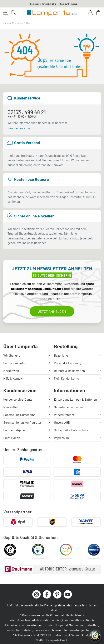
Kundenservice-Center (18, 399)
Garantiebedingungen (68, 407)
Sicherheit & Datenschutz (71, 430)
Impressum (61, 438)
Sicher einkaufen (15, 363)
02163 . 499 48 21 (27, 112)
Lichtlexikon (12, 438)
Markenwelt (11, 371)
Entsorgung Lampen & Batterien (75, 399)
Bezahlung (61, 355)
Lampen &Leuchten (13, 23)
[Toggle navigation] (6, 13)
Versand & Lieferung (68, 363)
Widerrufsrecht (64, 415)
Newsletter (11, 407)
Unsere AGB (62, 422)
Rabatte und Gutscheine (19, 415)
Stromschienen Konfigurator (22, 422)
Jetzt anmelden (52, 311)
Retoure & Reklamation (69, 371)
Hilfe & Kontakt (13, 378)
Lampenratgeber (15, 430)
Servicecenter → (19, 128)
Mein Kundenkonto (66, 378)
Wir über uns (12, 355)
